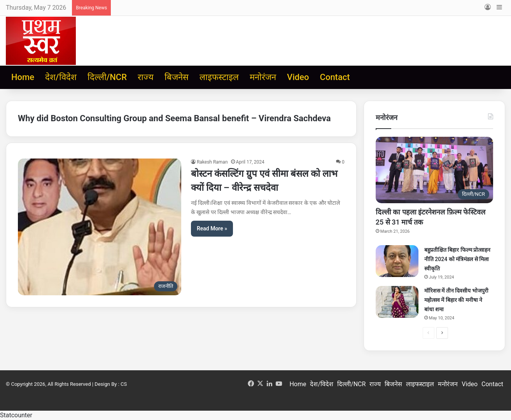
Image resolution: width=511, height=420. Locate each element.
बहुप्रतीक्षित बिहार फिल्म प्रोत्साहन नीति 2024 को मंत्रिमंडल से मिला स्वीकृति (457, 259)
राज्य (146, 77)
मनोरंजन (263, 77)
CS (124, 384)
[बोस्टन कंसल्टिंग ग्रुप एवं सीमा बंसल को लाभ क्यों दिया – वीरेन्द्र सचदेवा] (100, 227)
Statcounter (16, 415)
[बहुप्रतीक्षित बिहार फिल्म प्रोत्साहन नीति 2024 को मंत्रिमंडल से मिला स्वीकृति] (397, 261)
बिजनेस (177, 77)
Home (23, 77)
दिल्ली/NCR (107, 77)
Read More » (212, 228)
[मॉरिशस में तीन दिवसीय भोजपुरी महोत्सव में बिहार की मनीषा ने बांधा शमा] (397, 302)
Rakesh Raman (212, 162)
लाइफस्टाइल (219, 77)
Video (298, 77)
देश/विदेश (61, 77)
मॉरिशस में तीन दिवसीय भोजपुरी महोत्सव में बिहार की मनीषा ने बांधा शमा (456, 300)
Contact (335, 77)
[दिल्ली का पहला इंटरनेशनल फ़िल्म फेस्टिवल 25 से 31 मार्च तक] (434, 170)
